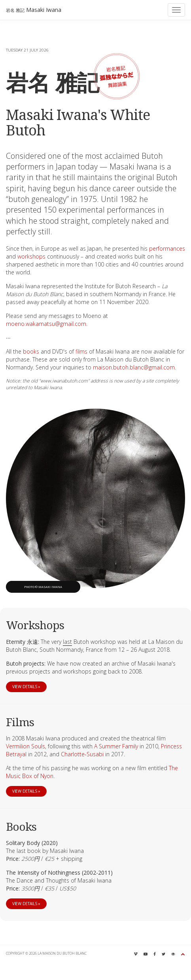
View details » (26, 687)
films (81, 351)
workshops (31, 256)
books (31, 351)
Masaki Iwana (34, 10)
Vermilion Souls (26, 746)
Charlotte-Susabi (82, 754)
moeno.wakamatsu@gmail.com (46, 324)
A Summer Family (116, 746)
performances (167, 248)
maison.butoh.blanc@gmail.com (134, 367)
